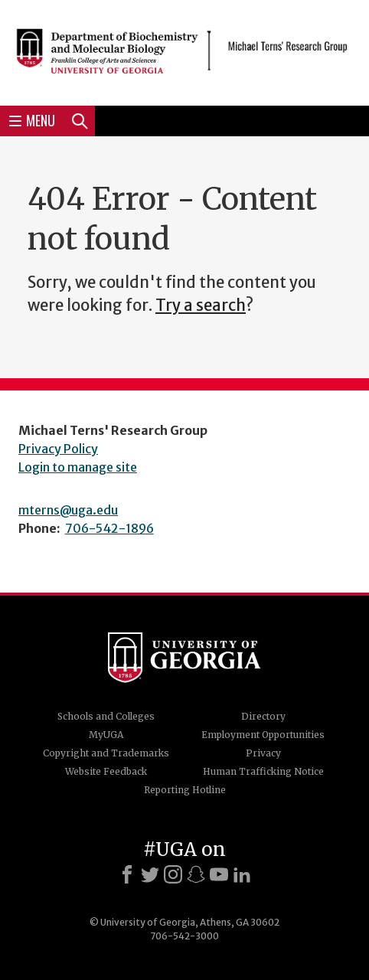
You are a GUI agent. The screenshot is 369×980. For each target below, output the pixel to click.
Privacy (263, 753)
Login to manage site (78, 467)
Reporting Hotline (185, 790)
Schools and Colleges (106, 716)
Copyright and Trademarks (106, 753)
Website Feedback (106, 771)
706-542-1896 (109, 528)
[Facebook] (127, 874)
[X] (150, 874)
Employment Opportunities (263, 735)
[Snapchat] (196, 874)
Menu (32, 120)
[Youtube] (219, 874)
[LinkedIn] (242, 874)
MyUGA (106, 735)
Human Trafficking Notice (263, 771)
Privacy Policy (58, 449)
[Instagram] (173, 874)
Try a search (201, 305)
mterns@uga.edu (68, 510)
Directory (263, 716)
